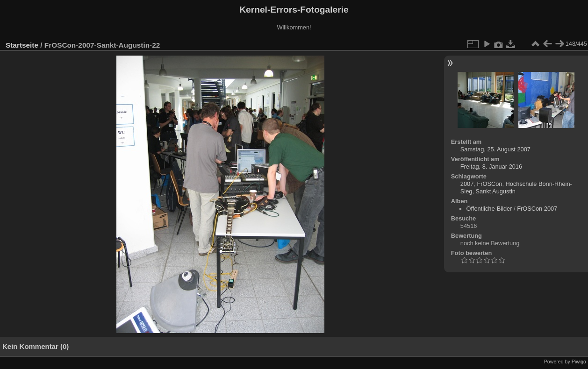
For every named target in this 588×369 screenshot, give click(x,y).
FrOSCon (489, 184)
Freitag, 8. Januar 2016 (491, 167)
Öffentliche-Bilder (489, 209)
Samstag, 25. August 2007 (495, 149)
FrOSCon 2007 (537, 209)
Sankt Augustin (496, 191)
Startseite (22, 45)
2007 (467, 184)
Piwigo (579, 362)
